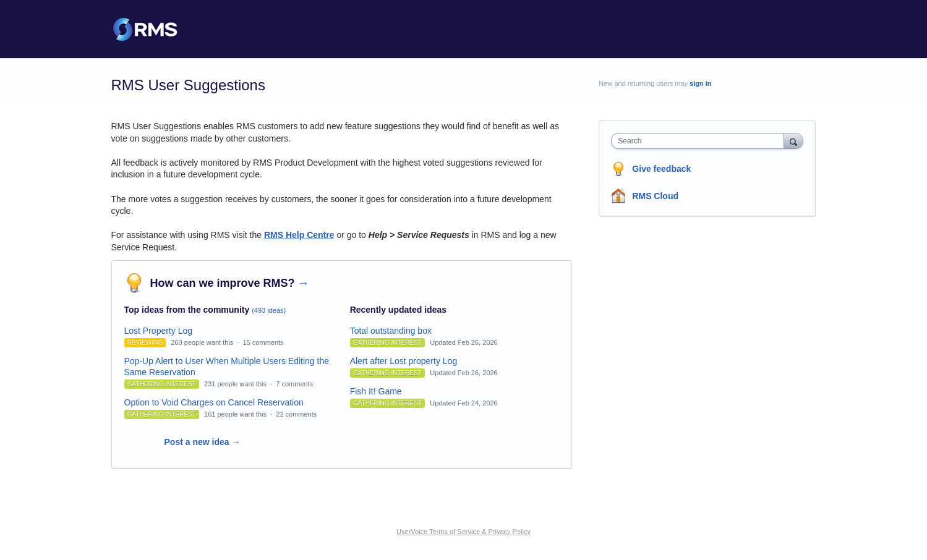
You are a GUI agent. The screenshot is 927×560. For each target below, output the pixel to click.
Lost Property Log (159, 331)
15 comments (263, 342)
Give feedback (661, 169)
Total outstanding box (391, 331)
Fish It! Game (376, 391)
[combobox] (700, 141)
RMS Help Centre (299, 235)
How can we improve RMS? (230, 283)
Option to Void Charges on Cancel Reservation (214, 402)
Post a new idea (203, 442)
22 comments (296, 414)
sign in (700, 83)
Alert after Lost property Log (404, 361)
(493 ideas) (269, 310)
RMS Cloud (655, 196)
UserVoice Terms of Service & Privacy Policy (463, 532)
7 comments (294, 384)
